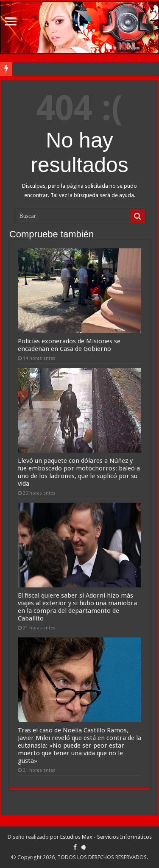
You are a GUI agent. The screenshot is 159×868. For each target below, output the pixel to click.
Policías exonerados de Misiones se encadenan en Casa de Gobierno (69, 345)
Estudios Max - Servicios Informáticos (106, 837)
